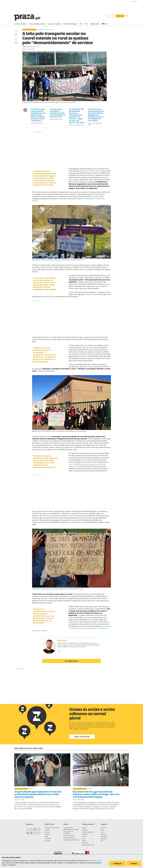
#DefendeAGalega (70, 24)
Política (31, 789)
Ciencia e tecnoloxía (88, 832)
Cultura (84, 836)
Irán (81, 24)
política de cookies (95, 861)
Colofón (47, 834)
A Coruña (103, 828)
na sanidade (86, 199)
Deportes (85, 830)
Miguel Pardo (26, 47)
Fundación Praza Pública (52, 828)
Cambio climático (21, 24)
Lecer (84, 839)
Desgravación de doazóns (71, 840)
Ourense (103, 834)
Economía (85, 843)
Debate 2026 (95, 24)
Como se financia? (69, 836)
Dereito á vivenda (54, 24)
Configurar (117, 863)
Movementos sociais (43, 29)
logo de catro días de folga (90, 171)
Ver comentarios (71, 661)
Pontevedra (104, 836)
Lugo (52, 29)
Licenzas (47, 832)
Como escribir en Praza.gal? (68, 832)
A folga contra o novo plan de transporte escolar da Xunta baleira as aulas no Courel (57, 113)
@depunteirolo (35, 47)
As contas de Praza (69, 838)
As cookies (48, 839)
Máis (106, 24)
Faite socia (120, 16)
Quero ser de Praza (82, 737)
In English (48, 841)
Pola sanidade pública (37, 24)
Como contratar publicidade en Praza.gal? (71, 829)
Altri (86, 24)
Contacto (47, 830)
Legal (46, 836)
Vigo (102, 841)
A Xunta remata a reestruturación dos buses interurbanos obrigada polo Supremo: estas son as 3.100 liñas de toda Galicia (96, 115)
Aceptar (134, 863)
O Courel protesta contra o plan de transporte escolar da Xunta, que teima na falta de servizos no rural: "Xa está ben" (38, 115)
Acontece (85, 834)
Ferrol (102, 830)
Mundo (84, 841)
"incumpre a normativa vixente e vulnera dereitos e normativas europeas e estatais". (71, 628)
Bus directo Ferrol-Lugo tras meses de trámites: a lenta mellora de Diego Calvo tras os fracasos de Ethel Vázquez (96, 794)
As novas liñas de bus (29, 30)
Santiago (103, 839)
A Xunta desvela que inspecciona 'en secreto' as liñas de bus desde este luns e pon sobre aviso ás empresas (38, 794)
